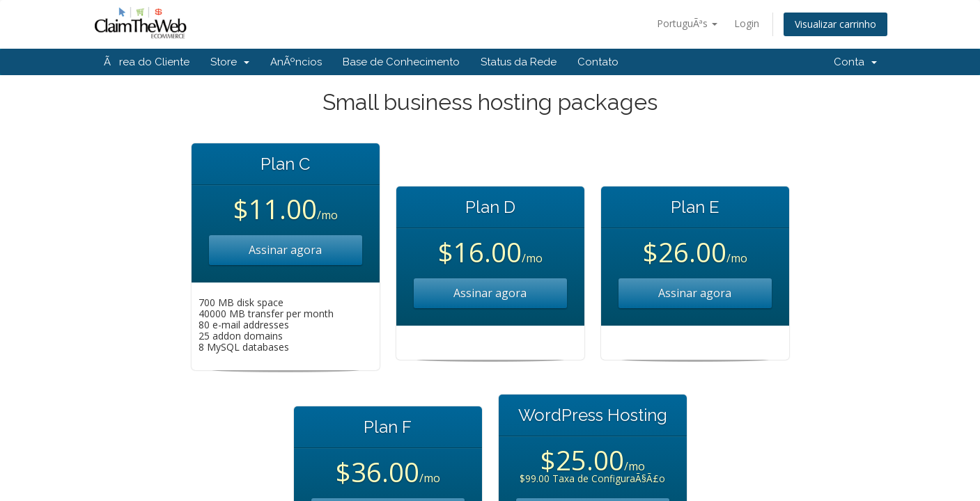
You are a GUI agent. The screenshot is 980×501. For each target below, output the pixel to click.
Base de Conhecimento (401, 62)
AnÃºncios (296, 62)
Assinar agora (285, 250)
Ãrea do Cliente (147, 62)
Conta (855, 62)
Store (230, 62)
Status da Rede (519, 62)
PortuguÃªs (687, 23)
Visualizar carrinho (835, 24)
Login (747, 23)
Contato (598, 62)
